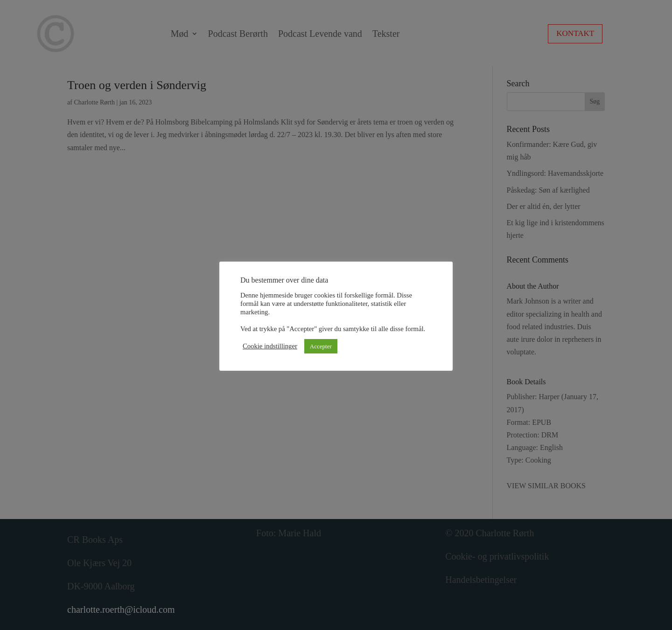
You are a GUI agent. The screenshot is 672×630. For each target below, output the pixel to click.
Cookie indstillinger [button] (270, 346)
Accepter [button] (321, 346)
